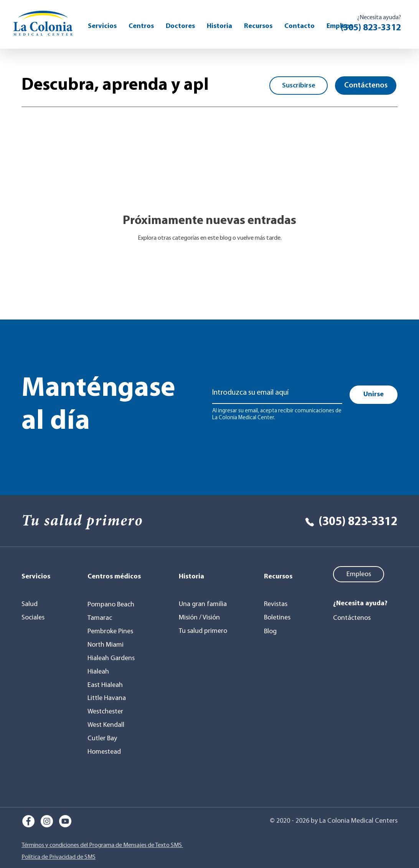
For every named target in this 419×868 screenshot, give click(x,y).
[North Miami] (108, 645)
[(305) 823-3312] (343, 522)
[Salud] (38, 604)
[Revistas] (283, 604)
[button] (258, 26)
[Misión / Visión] (203, 618)
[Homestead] (106, 752)
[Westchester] (108, 712)
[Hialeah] (102, 672)
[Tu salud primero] (204, 631)
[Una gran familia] (204, 604)
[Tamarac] (102, 618)
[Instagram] (47, 821)
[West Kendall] (108, 725)
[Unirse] (374, 395)
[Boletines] (283, 618)
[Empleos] (359, 574)
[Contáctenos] (366, 86)
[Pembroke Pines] (113, 631)
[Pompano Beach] (114, 604)
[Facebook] (28, 821)
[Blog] (283, 631)
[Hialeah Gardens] (113, 658)
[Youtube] (65, 821)
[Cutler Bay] (104, 738)
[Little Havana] (109, 698)
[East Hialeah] (108, 685)
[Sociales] (38, 618)
